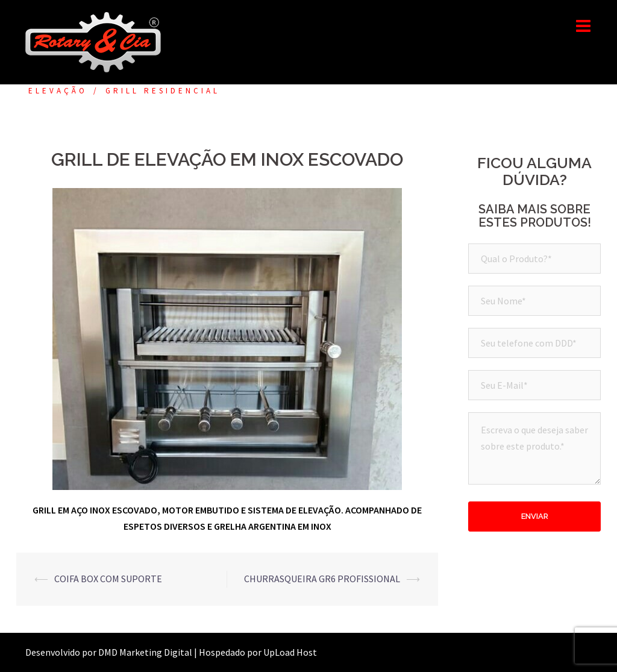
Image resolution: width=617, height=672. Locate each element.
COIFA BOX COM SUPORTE (108, 579)
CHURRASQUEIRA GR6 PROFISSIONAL (322, 579)
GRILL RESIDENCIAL (163, 91)
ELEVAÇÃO (58, 91)
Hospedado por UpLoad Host (258, 652)
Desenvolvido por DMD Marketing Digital (109, 652)
